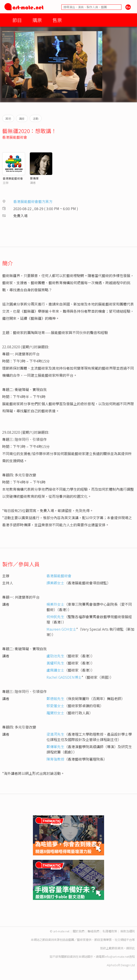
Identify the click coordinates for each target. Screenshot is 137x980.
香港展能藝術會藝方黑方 (33, 201)
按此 (132, 948)
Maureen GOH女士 (61, 629)
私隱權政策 (110, 931)
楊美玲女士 (55, 604)
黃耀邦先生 (55, 663)
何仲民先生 (55, 617)
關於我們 (79, 931)
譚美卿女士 (55, 583)
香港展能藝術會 (15, 137)
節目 (17, 20)
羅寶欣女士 (55, 713)
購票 (37, 20)
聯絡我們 (93, 931)
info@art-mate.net (117, 957)
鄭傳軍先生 (55, 747)
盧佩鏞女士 (55, 670)
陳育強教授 (55, 759)
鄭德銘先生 (55, 699)
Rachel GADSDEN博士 (64, 677)
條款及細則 (128, 931)
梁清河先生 (55, 734)
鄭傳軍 (34, 178)
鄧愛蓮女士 (55, 706)
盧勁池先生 (55, 656)
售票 (57, 20)
